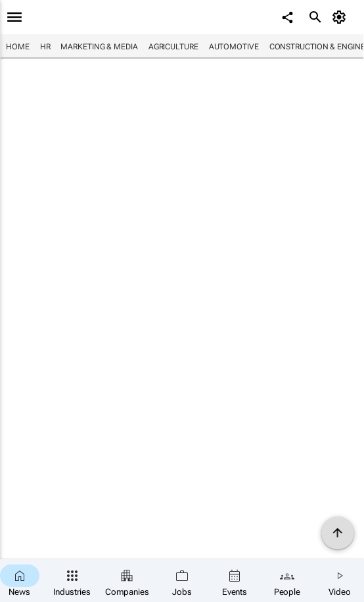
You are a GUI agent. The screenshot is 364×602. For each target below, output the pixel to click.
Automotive (234, 47)
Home (18, 47)
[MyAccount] (341, 17)
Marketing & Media (99, 47)
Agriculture (173, 47)
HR (45, 47)
